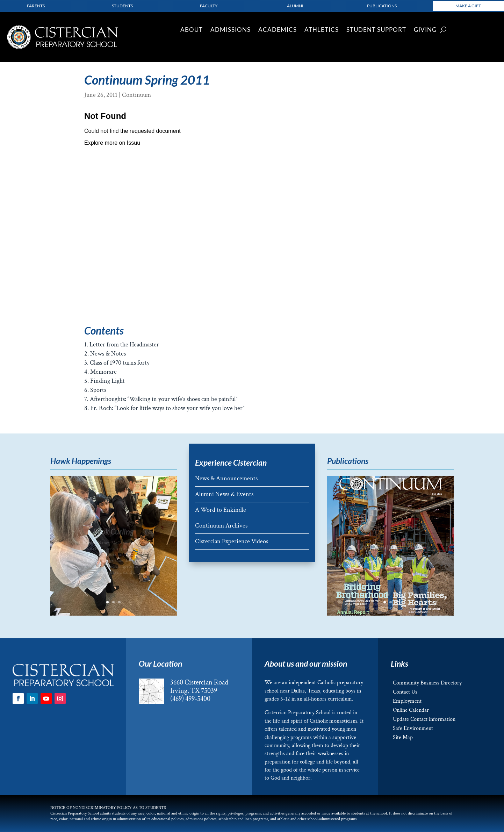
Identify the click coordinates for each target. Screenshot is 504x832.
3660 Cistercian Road (199, 682)
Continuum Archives (221, 526)
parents (36, 6)
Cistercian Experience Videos (232, 541)
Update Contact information (424, 719)
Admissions (231, 30)
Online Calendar (411, 710)
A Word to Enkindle (221, 510)
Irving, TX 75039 (194, 691)
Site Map (403, 737)
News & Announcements (226, 478)
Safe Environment (413, 728)
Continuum (136, 95)
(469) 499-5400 (190, 699)
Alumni (295, 6)
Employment (407, 701)
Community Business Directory (427, 683)
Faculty (209, 6)
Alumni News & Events (224, 494)
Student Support (376, 30)
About (192, 30)
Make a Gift (468, 6)
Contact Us (405, 692)
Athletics (322, 30)
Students (122, 6)
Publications (382, 6)
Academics (278, 30)
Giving (425, 30)
